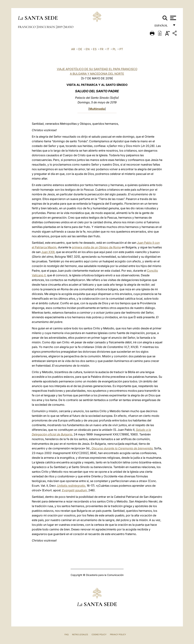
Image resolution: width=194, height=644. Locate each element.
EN (88, 49)
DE (80, 49)
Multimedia (97, 109)
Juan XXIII (48, 252)
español (162, 26)
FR (102, 49)
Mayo (69, 27)
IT (108, 49)
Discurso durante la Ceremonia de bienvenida (122, 448)
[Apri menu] (173, 18)
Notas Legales (80, 635)
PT (121, 49)
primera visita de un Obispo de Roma (96, 247)
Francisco (27, 27)
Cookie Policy (99, 635)
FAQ (67, 635)
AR (73, 49)
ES (95, 49)
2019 (60, 27)
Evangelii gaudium (74, 490)
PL (114, 49)
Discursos (47, 27)
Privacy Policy (118, 635)
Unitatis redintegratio (71, 486)
